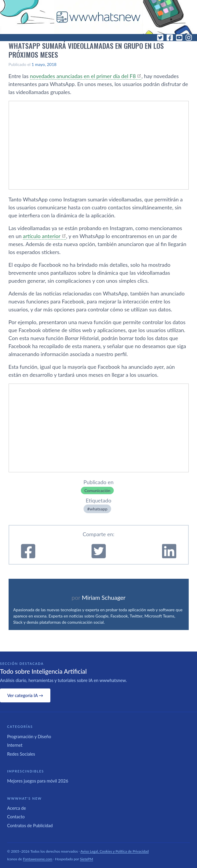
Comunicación (97, 490)
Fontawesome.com (38, 859)
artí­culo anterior (42, 236)
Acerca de (17, 808)
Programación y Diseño (29, 736)
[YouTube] (179, 38)
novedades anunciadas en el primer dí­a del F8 (83, 76)
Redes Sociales (21, 754)
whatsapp (99, 509)
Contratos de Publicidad (30, 825)
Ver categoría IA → (25, 695)
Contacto (16, 817)
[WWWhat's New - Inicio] (99, 17)
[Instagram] (189, 38)
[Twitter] (160, 38)
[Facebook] (170, 38)
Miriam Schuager (104, 597)
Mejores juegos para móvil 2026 (38, 781)
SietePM (87, 859)
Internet (15, 745)
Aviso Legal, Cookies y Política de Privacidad (115, 851)
